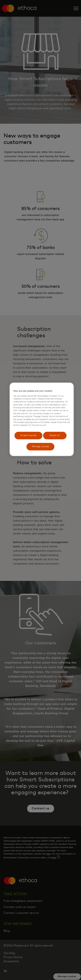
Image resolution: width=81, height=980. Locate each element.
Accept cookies (28, 435)
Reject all (55, 435)
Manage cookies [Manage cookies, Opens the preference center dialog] (40, 447)
